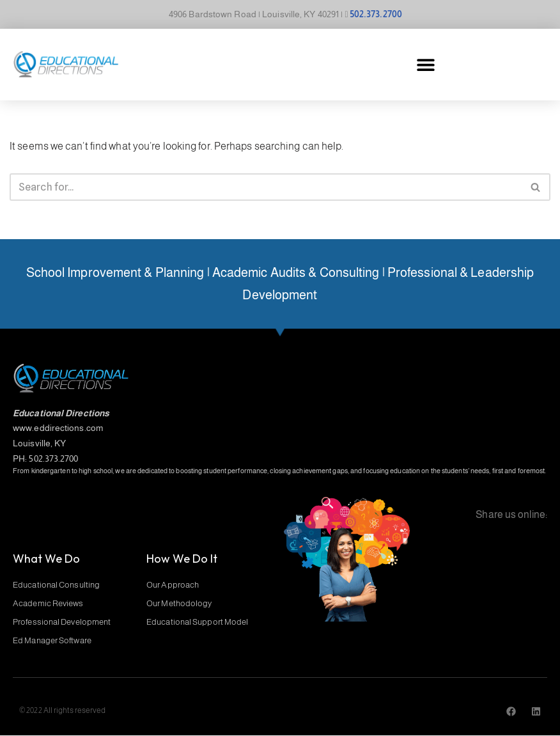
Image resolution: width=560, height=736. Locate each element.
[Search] (266, 187)
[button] (426, 64)
